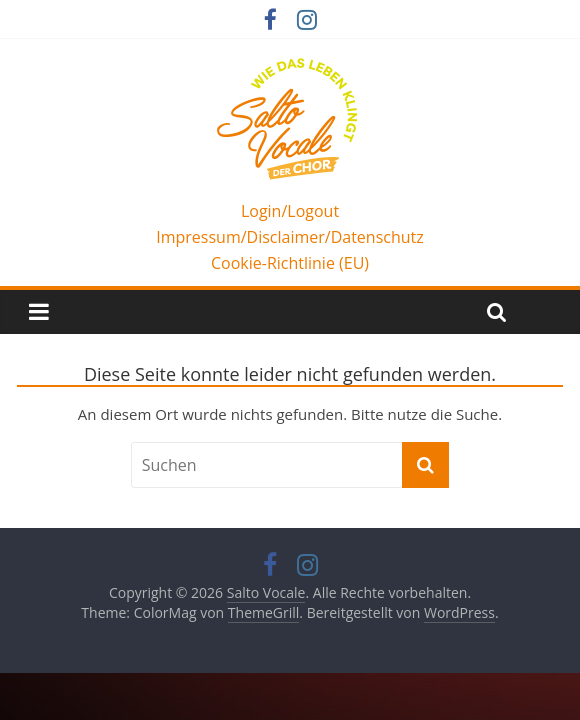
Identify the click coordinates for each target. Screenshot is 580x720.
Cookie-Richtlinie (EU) (290, 263)
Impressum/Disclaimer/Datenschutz (290, 237)
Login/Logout (290, 211)
